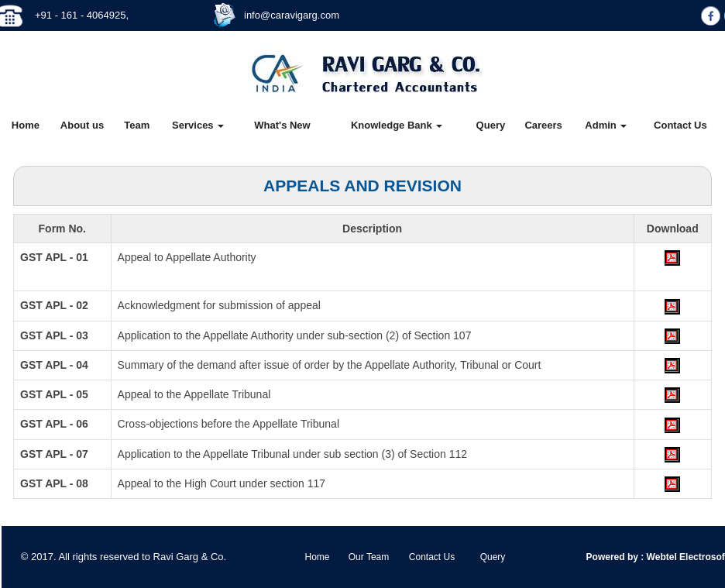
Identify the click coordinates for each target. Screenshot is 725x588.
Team (137, 125)
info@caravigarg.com (292, 15)
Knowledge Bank (397, 125)
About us (82, 125)
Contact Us (680, 125)
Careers (543, 125)
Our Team (369, 557)
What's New (282, 125)
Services (198, 125)
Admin (606, 125)
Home (26, 125)
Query (491, 125)
